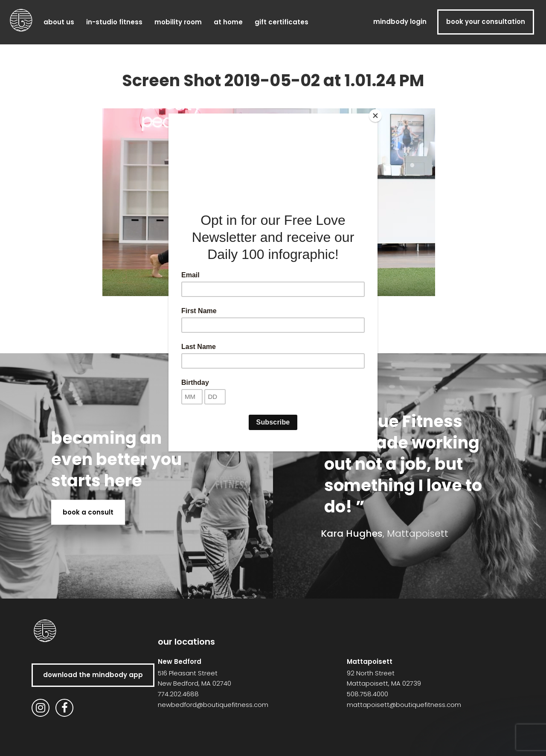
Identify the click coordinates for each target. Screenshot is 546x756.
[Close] (375, 116)
